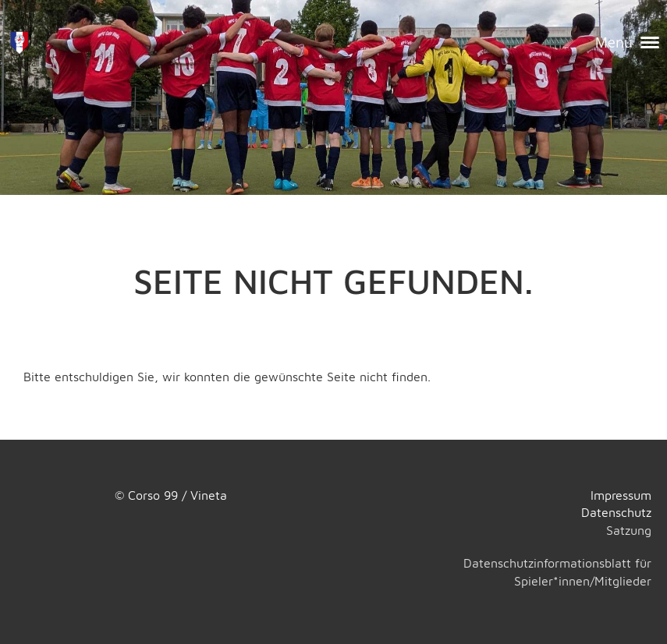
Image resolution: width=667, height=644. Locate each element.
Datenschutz (616, 512)
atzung (632, 530)
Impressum (621, 495)
